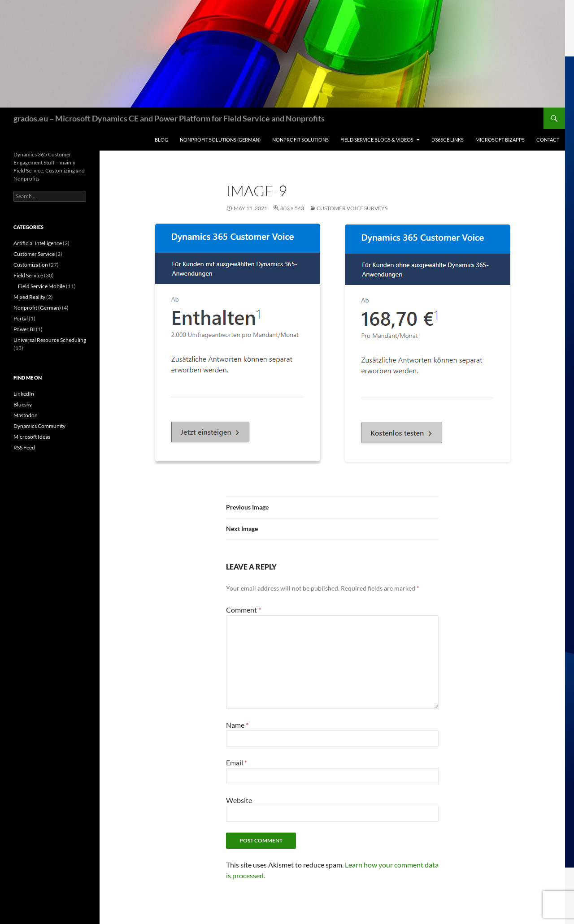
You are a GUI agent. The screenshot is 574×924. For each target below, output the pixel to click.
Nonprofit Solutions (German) (220, 140)
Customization (31, 265)
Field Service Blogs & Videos (377, 140)
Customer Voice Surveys (352, 208)
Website (239, 800)
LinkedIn (24, 394)
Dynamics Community (39, 426)
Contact (548, 140)
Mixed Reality (29, 297)
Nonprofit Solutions (300, 140)
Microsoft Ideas (32, 437)
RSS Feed (24, 447)
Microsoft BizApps (500, 140)
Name (237, 725)
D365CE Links (448, 140)
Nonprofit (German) (37, 308)
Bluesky (23, 404)
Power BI (24, 329)
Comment (244, 610)
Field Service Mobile (41, 286)
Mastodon (26, 415)
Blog (161, 140)
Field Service (28, 275)
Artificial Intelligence (38, 243)
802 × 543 (292, 208)
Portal (21, 318)
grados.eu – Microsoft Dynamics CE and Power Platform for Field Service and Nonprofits (169, 118)
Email (237, 762)
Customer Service (34, 254)
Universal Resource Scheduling (50, 340)
